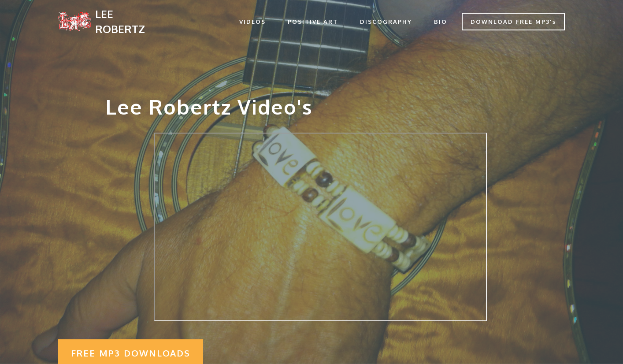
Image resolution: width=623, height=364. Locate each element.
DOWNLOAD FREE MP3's (513, 22)
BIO (441, 22)
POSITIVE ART (313, 22)
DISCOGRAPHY (386, 22)
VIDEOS (252, 22)
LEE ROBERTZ (120, 21)
